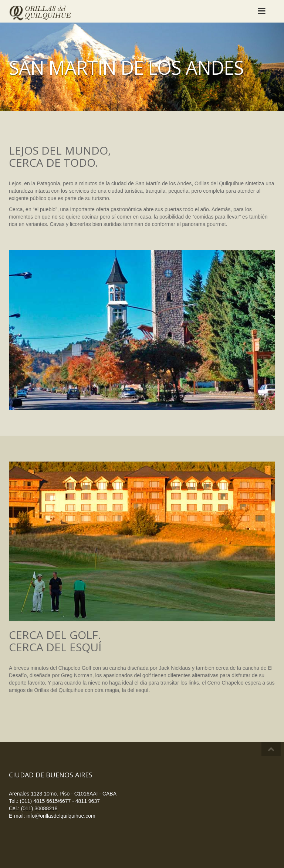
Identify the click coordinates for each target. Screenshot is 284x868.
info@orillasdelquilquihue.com (61, 816)
